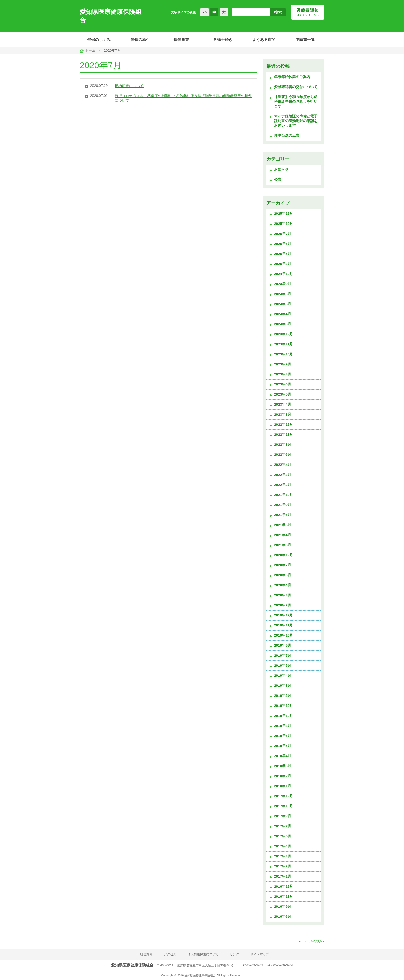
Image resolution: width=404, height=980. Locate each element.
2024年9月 (283, 284)
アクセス (170, 954)
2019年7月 (283, 655)
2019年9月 (283, 645)
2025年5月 (283, 254)
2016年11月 (284, 896)
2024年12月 (284, 274)
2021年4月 (283, 535)
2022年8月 (283, 445)
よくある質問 (264, 40)
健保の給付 (140, 40)
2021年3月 (283, 545)
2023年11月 (284, 344)
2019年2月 (283, 696)
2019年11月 (284, 625)
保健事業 (181, 40)
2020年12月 (284, 555)
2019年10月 (284, 635)
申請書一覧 (305, 40)
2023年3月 (283, 414)
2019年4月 (283, 676)
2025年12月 (284, 214)
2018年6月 (283, 736)
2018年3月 (283, 766)
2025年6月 (283, 244)
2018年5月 (283, 746)
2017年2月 (283, 866)
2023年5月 (283, 394)
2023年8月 (283, 374)
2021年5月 (283, 525)
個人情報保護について (203, 954)
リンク (234, 954)
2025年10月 (284, 224)
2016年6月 (283, 917)
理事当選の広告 (287, 136)
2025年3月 (283, 264)
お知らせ (281, 170)
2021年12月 (284, 495)
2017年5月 (283, 836)
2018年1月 (283, 786)
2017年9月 (283, 816)
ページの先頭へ (314, 941)
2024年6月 (283, 294)
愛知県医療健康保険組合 (111, 16)
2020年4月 (283, 585)
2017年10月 (284, 806)
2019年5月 (283, 665)
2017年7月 (283, 826)
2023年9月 (283, 364)
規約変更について (129, 86)
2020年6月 (283, 575)
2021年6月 (283, 515)
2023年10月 (284, 354)
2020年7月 (283, 565)
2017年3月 (283, 856)
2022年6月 (283, 455)
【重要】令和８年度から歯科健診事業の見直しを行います (296, 102)
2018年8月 (283, 726)
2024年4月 (283, 314)
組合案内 (146, 954)
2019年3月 (283, 686)
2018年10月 (284, 716)
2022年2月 (283, 485)
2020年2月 (283, 605)
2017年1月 (283, 876)
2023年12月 (284, 334)
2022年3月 (283, 475)
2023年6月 (283, 384)
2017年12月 (284, 796)
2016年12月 (284, 886)
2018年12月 (284, 706)
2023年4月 (283, 404)
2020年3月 (283, 595)
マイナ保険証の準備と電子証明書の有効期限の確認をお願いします (296, 121)
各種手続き (223, 40)
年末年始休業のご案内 (292, 77)
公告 (278, 180)
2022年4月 (283, 465)
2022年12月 (284, 424)
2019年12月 (284, 615)
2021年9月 (283, 505)
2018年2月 (283, 776)
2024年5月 (283, 304)
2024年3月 (283, 324)
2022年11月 (284, 435)
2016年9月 (283, 906)
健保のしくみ (99, 40)
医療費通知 (308, 12)
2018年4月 (283, 756)
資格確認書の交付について (296, 87)
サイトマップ (260, 954)
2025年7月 (283, 234)
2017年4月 (283, 846)
